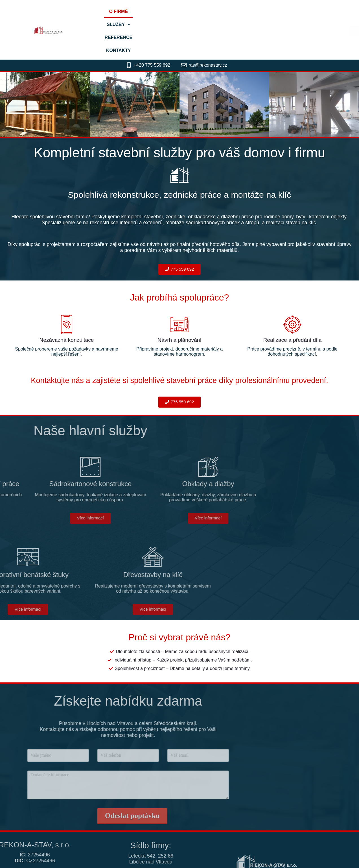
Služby (183, 11)
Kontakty (254, 11)
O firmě (152, 11)
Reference (218, 11)
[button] (183, 12)
